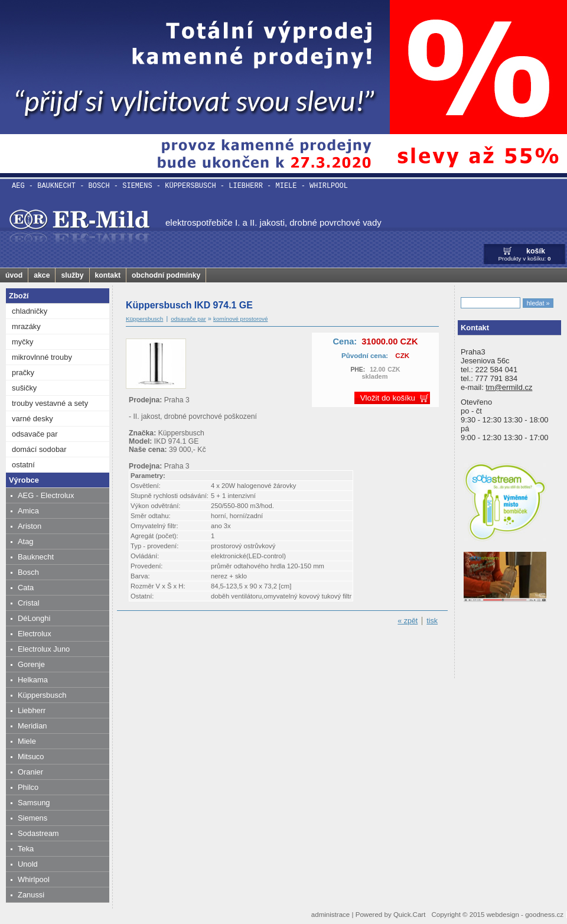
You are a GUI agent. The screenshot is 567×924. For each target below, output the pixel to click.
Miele (27, 741)
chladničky (30, 311)
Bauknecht (36, 557)
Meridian (32, 726)
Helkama (33, 680)
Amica (28, 511)
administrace (330, 915)
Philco (28, 787)
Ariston (30, 526)
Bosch (28, 572)
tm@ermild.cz (509, 387)
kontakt (108, 275)
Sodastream (38, 833)
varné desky (32, 419)
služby (72, 275)
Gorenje (31, 664)
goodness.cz (544, 915)
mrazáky (26, 326)
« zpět (408, 621)
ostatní (23, 465)
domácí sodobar (39, 449)
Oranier (30, 772)
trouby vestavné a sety (50, 403)
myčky (23, 342)
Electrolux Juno (44, 649)
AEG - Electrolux (46, 495)
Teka (26, 849)
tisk (432, 621)
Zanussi (31, 895)
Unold (28, 864)
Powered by (391, 915)
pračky (23, 372)
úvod (14, 275)
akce (42, 275)
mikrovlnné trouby (42, 357)
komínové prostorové (241, 319)
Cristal (29, 603)
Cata (26, 588)
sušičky (24, 388)
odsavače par (35, 434)
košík (536, 251)
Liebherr (32, 710)
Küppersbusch (42, 695)
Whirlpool (34, 879)
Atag (26, 541)
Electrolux (35, 634)
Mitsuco (31, 757)
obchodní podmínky (166, 275)
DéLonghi (34, 618)
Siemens (32, 818)
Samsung (34, 803)
